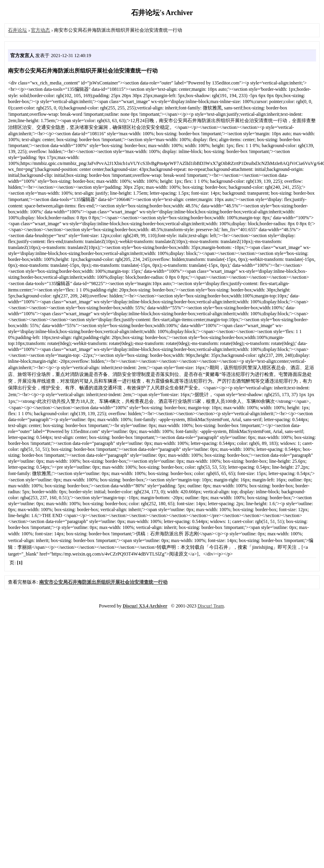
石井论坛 (17, 30)
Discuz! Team (211, 606)
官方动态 (40, 30)
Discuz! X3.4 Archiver (145, 606)
